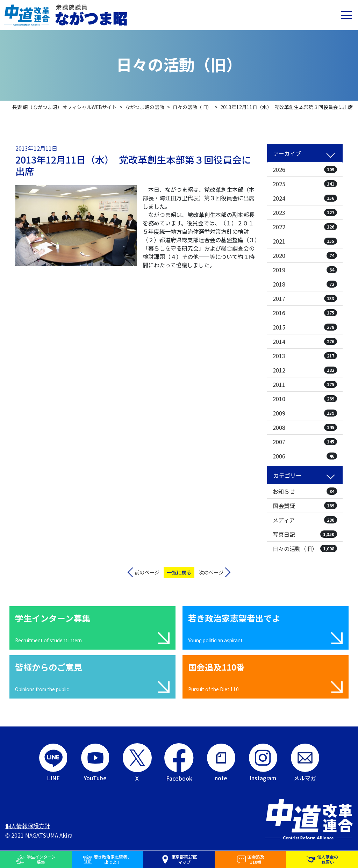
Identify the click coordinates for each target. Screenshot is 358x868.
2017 (305, 298)
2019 (305, 270)
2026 (305, 169)
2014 (305, 341)
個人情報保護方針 (28, 826)
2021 (305, 241)
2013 (305, 356)
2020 (305, 255)
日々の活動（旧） (305, 549)
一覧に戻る (179, 572)
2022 (305, 227)
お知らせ (305, 491)
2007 (305, 442)
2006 (305, 456)
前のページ (147, 572)
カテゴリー (287, 475)
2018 (305, 284)
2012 (305, 370)
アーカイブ (287, 153)
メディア (305, 520)
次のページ (211, 572)
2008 (305, 427)
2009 (305, 413)
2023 (305, 212)
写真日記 (305, 534)
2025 (305, 184)
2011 (305, 384)
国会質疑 (305, 506)
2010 (305, 399)
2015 (305, 327)
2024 (305, 198)
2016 (305, 313)
